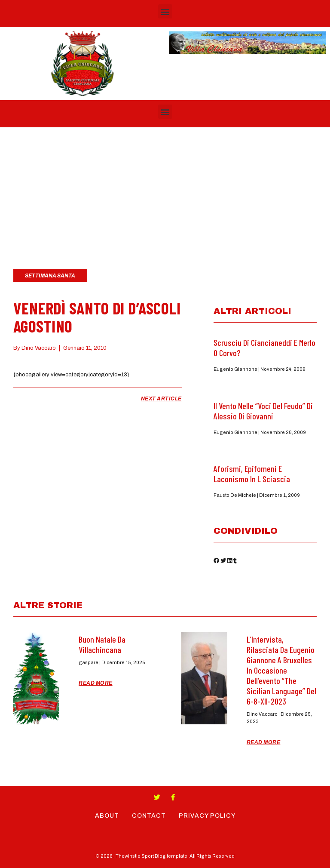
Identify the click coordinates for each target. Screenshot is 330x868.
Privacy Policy (207, 816)
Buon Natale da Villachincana (102, 644)
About (107, 816)
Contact (149, 816)
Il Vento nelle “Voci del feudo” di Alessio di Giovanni (263, 411)
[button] (165, 11)
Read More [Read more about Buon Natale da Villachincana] (96, 683)
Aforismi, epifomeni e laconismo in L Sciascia (252, 474)
